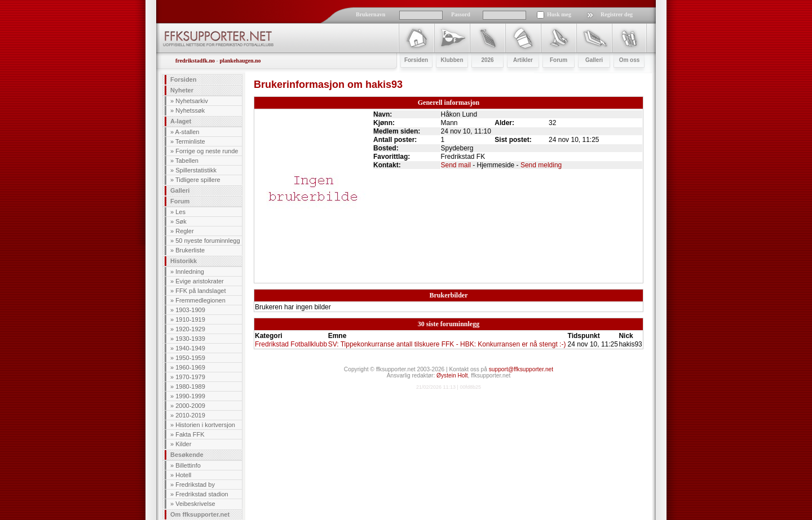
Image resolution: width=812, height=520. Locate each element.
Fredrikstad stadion (202, 494)
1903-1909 (190, 310)
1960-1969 (190, 367)
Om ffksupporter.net (200, 514)
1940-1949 (190, 348)
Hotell (183, 475)
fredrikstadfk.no (195, 61)
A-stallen (187, 132)
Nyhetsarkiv (191, 101)
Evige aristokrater (200, 281)
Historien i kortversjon (205, 425)
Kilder (183, 444)
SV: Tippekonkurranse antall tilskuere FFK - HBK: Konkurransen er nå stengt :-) (447, 344)
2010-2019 (190, 415)
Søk (181, 221)
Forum (180, 201)
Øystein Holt (452, 375)
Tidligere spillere (198, 180)
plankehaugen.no (240, 61)
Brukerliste (190, 250)
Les (180, 212)
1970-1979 (190, 377)
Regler (184, 231)
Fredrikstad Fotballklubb (291, 344)
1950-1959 (190, 358)
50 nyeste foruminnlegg (208, 241)
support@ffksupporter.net (521, 369)
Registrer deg (617, 14)
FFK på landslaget (200, 291)
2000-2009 (190, 406)
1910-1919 (190, 319)
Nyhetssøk (190, 110)
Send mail (456, 165)
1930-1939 (190, 339)
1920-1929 (190, 329)
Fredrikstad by (195, 485)
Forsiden (183, 79)
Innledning (190, 272)
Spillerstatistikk (196, 170)
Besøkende (187, 455)
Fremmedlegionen (200, 300)
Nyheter (182, 90)
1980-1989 (190, 386)
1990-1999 (190, 396)
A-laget (181, 121)
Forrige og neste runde (207, 151)
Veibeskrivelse (195, 504)
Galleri (180, 190)
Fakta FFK (190, 434)
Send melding (541, 165)
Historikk (184, 261)
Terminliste (190, 141)
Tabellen (187, 161)
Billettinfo (188, 465)
